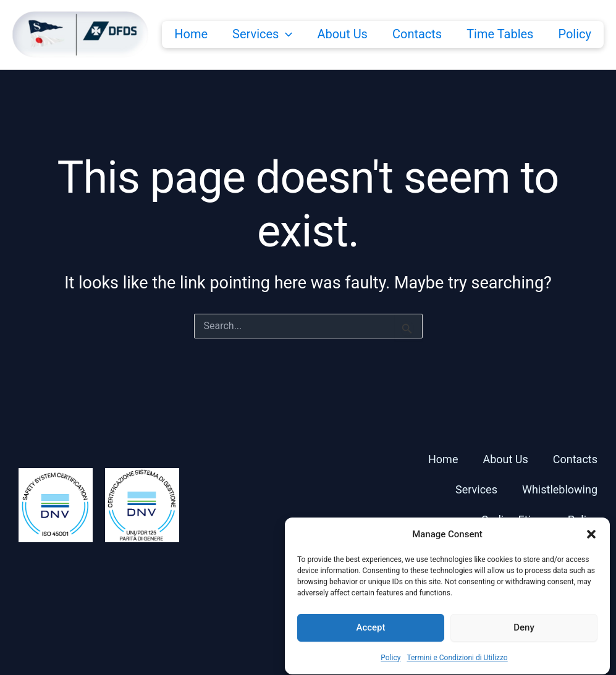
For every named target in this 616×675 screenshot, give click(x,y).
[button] (591, 544)
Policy (390, 668)
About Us (342, 34)
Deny (524, 638)
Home (191, 34)
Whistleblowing (560, 489)
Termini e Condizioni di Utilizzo (457, 668)
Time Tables (500, 34)
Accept (370, 638)
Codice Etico (512, 520)
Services (262, 34)
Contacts (417, 34)
